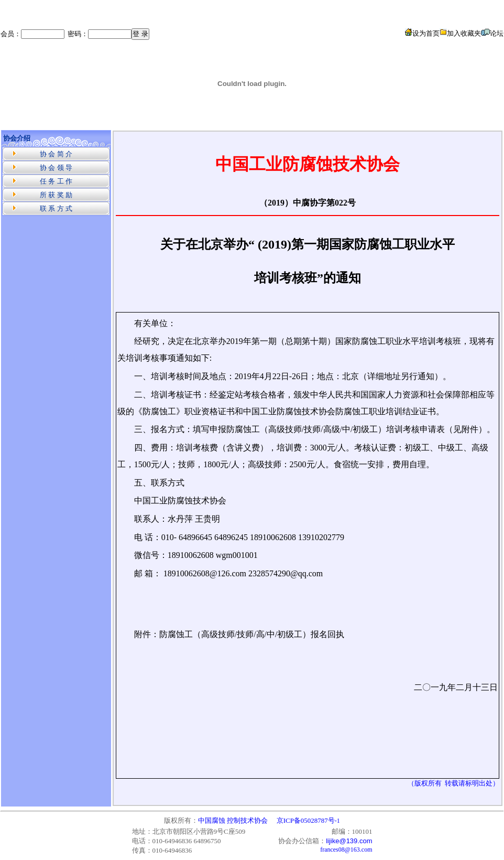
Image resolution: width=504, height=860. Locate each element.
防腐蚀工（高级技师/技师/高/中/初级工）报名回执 (252, 634)
